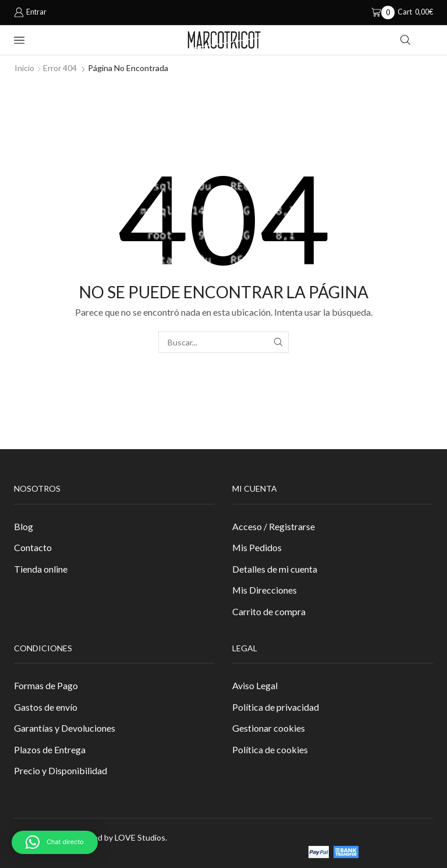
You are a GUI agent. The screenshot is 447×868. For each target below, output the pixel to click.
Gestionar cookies (269, 728)
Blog (24, 526)
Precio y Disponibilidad (61, 770)
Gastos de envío (46, 707)
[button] (55, 842)
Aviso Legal (255, 685)
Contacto (33, 547)
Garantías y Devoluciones (65, 728)
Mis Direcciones (265, 590)
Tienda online (41, 569)
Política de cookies (270, 749)
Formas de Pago (46, 685)
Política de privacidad (276, 707)
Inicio (24, 68)
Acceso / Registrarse (274, 526)
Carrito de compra (269, 611)
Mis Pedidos (257, 547)
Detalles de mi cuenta (275, 569)
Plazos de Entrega (50, 749)
